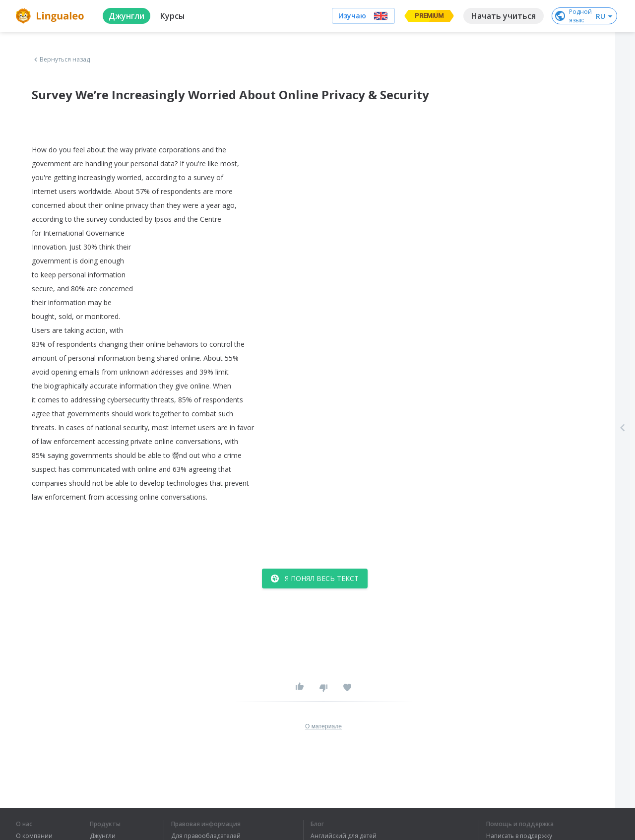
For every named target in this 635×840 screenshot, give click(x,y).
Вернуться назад (61, 60)
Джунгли (103, 836)
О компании (34, 836)
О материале (323, 726)
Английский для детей (344, 836)
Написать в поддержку (519, 836)
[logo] (51, 16)
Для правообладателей (206, 836)
